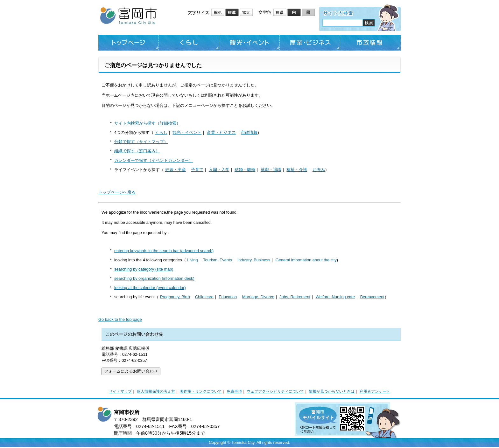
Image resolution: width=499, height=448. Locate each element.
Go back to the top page (120, 319)
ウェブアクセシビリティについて (275, 391)
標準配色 (280, 13)
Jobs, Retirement (295, 297)
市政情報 (370, 43)
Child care (204, 297)
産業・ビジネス (310, 43)
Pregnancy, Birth (175, 297)
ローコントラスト (309, 13)
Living (192, 260)
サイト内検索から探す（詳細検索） (147, 123)
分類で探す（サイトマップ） (141, 142)
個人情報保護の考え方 (156, 391)
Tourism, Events (218, 260)
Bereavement (372, 297)
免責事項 (234, 391)
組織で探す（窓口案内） (137, 151)
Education (228, 297)
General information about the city (306, 260)
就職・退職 (271, 170)
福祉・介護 (297, 170)
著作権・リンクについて (201, 391)
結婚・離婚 (245, 170)
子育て (197, 170)
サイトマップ (120, 391)
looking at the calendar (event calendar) (150, 288)
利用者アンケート (375, 391)
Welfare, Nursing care (335, 297)
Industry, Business (254, 260)
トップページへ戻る (117, 192)
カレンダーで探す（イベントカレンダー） (154, 160)
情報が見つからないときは (332, 391)
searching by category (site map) (144, 269)
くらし (189, 43)
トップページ (129, 43)
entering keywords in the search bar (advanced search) (164, 251)
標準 (232, 13)
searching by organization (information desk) (154, 278)
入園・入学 (219, 170)
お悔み (319, 170)
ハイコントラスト (295, 13)
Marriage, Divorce (258, 297)
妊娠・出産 (176, 170)
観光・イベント (250, 43)
